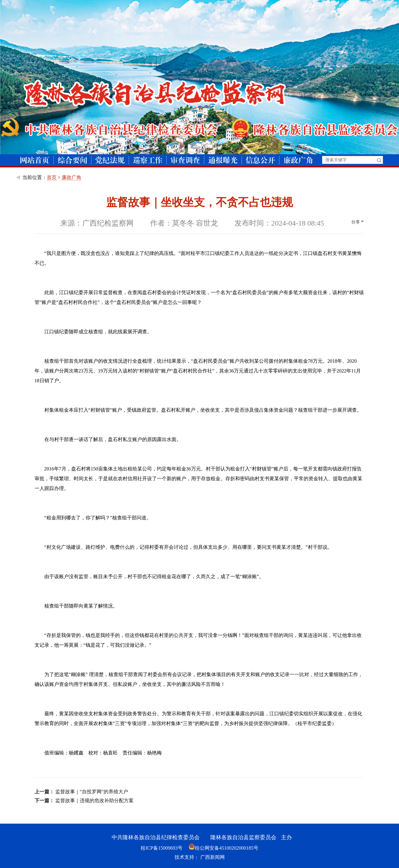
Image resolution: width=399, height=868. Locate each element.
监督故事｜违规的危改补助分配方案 (94, 801)
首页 (52, 177)
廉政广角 (72, 177)
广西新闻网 (212, 857)
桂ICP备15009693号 (162, 848)
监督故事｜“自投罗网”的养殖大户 (92, 792)
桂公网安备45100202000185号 (224, 848)
